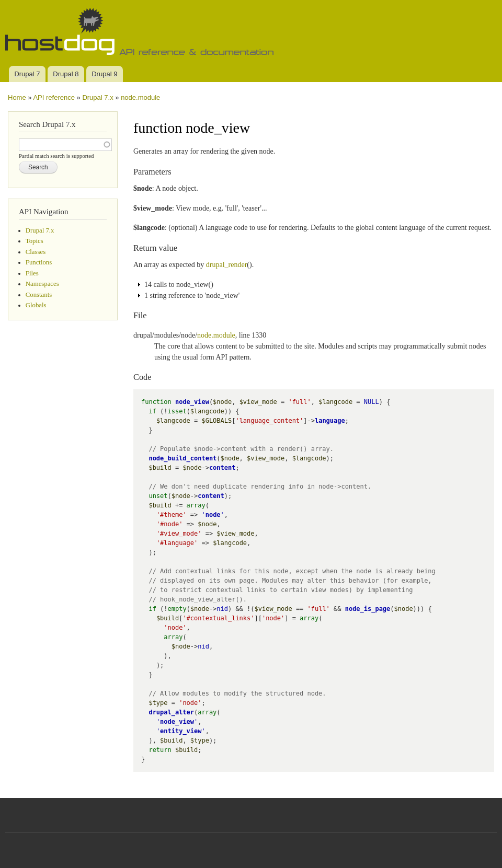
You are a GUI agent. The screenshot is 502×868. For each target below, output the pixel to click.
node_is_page (368, 609)
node (213, 515)
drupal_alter (171, 712)
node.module (140, 97)
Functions (39, 262)
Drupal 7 (27, 74)
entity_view (181, 731)
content (223, 468)
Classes (36, 252)
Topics (35, 241)
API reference (54, 97)
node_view (192, 402)
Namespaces (42, 284)
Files (32, 273)
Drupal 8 (66, 74)
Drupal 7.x (98, 97)
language (330, 421)
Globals (36, 305)
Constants (39, 295)
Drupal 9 (104, 74)
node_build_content (182, 458)
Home (17, 97)
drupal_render (227, 265)
